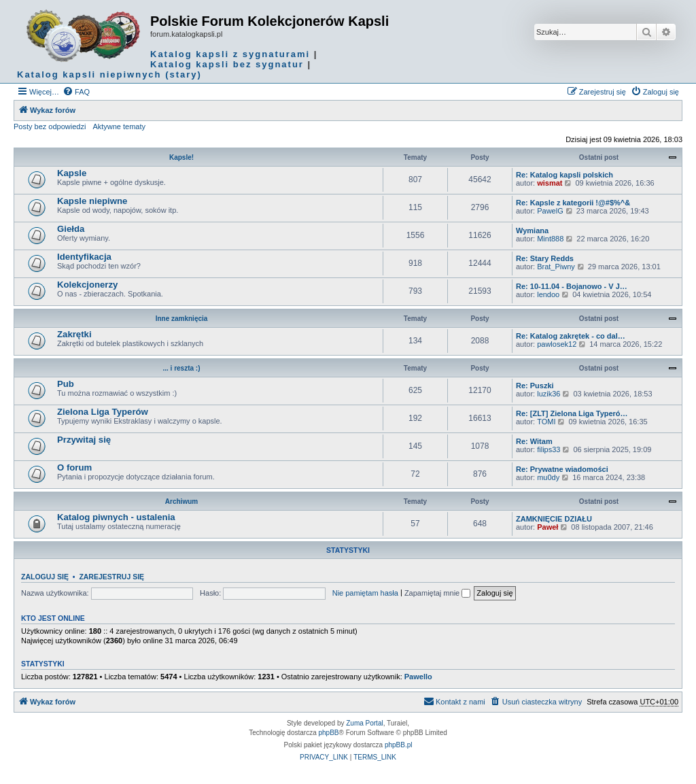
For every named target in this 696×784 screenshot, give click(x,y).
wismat (550, 183)
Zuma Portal (364, 723)
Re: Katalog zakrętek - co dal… (571, 336)
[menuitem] (76, 92)
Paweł (547, 527)
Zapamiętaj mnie (437, 593)
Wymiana (532, 231)
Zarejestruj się (111, 577)
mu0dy (548, 477)
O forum (74, 467)
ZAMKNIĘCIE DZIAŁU (554, 519)
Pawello (418, 677)
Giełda (71, 229)
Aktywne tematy (119, 126)
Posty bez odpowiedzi (50, 126)
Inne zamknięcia (182, 319)
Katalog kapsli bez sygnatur (227, 64)
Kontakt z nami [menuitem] (454, 701)
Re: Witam (534, 441)
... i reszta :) (181, 368)
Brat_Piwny (556, 267)
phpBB (329, 733)
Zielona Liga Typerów (103, 412)
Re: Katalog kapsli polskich (564, 175)
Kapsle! (181, 157)
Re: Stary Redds (545, 258)
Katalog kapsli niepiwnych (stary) (109, 74)
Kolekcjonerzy (87, 285)
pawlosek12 (557, 344)
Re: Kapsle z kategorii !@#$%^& (573, 203)
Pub (66, 384)
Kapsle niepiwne (92, 201)
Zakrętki (74, 334)
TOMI (546, 422)
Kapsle (72, 173)
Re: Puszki (535, 386)
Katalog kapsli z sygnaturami (230, 54)
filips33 (549, 449)
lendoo (548, 294)
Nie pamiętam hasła (365, 593)
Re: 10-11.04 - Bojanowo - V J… (572, 286)
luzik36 (549, 394)
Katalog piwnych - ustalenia (116, 517)
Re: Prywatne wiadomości (562, 469)
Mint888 (550, 239)
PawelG (550, 211)
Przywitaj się (84, 440)
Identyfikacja (84, 257)
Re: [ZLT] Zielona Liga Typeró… (572, 413)
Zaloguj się (45, 577)
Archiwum (181, 501)
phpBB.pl (399, 745)
